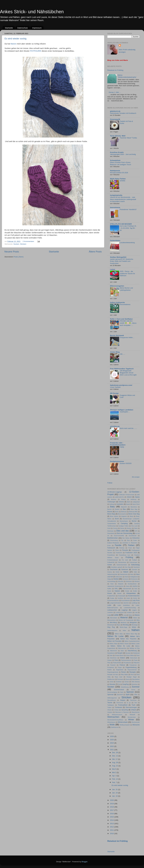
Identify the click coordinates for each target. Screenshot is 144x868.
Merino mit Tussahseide (126, 620)
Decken (129, 528)
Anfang (123, 499)
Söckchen (134, 684)
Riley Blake (124, 674)
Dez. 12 (115, 756)
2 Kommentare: (29, 241)
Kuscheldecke (125, 600)
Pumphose (111, 667)
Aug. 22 (115, 766)
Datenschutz (23, 28)
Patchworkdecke (126, 660)
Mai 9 (114, 769)
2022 (112, 746)
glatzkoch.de (115, 111)
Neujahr (120, 653)
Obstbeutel (136, 653)
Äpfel (129, 502)
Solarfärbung (125, 687)
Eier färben (126, 538)
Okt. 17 (115, 759)
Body (131, 516)
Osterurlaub (134, 658)
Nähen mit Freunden (114, 641)
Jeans (128, 586)
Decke (122, 528)
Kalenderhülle (127, 589)
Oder (111, 655)
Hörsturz (137, 581)
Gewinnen (125, 570)
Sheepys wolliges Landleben (122, 410)
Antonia (121, 502)
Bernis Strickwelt (117, 335)
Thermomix (120, 703)
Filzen (117, 550)
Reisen (124, 672)
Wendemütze (132, 717)
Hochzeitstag (111, 581)
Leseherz (110, 612)
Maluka (137, 615)
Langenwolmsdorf (115, 603)
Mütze (134, 627)
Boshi (117, 519)
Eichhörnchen (113, 538)
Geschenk (136, 567)
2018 (112, 807)
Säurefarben (136, 679)
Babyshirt (124, 507)
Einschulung (114, 540)
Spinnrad (110, 695)
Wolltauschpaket (125, 725)
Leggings (124, 610)
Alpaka (137, 497)
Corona (115, 528)
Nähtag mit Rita (135, 648)
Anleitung (133, 499)
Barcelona (134, 507)
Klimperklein (131, 593)
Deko (136, 528)
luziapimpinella (116, 195)
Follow (110, 483)
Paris (116, 660)
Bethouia (124, 512)
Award (128, 504)
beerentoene (115, 207)
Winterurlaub (123, 722)
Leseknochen (120, 612)
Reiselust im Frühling (115, 70)
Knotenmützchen (134, 596)
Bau (124, 509)
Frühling (129, 557)
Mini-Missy (113, 623)
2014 (112, 820)
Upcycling (125, 710)
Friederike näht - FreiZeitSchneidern (118, 444)
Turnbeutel (118, 707)
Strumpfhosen (112, 700)
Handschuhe (124, 574)
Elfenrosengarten (117, 286)
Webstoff (132, 715)
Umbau (116, 710)
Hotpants (121, 584)
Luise (116, 615)
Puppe (120, 667)
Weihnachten (113, 717)
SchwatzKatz (115, 160)
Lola (136, 612)
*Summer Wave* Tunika (128, 138)
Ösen (138, 655)
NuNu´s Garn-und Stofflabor (121, 319)
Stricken (23, 244)
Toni (136, 703)
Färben (131, 545)
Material (124, 617)
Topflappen (111, 705)
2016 (112, 814)
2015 (112, 817)
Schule (127, 682)
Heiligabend (134, 577)
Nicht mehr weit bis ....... (128, 428)
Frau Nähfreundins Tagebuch (122, 369)
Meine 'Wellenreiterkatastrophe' (127, 76)
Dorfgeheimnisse (117, 461)
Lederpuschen (112, 610)
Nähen (136, 630)
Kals (136, 589)
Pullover (122, 665)
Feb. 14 (115, 779)
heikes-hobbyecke (117, 302)
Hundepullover (132, 584)
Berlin (117, 512)
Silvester (112, 684)
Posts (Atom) (19, 257)
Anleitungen (111, 502)
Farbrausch (111, 548)
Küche (135, 598)
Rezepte (133, 672)
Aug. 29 (115, 762)
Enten (135, 540)
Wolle (112, 725)
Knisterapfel (122, 596)
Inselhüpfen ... (125, 412)
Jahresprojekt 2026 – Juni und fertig (123, 154)
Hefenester (119, 577)
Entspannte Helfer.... (127, 337)
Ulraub (109, 710)
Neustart (128, 653)
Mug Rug (111, 627)
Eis (122, 540)
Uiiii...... (122, 354)
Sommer (136, 687)
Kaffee (109, 589)
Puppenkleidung (131, 667)
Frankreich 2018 (131, 553)
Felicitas (122, 548)
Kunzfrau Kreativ (117, 152)
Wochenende (136, 722)
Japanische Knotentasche (115, 586)
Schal (111, 682)
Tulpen (109, 707)
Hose (112, 584)
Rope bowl (119, 677)
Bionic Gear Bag (134, 514)
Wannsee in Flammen (122, 712)
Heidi (126, 577)
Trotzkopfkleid (123, 705)
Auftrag (112, 504)
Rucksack (120, 679)
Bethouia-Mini (133, 512)
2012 (112, 827)
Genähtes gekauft (117, 567)
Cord (109, 528)
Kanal (109, 591)
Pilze (109, 663)
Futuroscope (133, 562)
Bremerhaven (124, 521)
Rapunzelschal (132, 670)
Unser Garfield (115, 387)
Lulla (125, 615)
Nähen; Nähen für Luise (120, 646)
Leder (109, 605)
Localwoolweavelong (127, 243)
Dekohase (110, 531)
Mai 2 (114, 772)
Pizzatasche (127, 663)
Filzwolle (125, 550)
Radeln (110, 670)
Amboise (114, 499)
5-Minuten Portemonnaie (127, 495)
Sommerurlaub (119, 690)
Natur (122, 651)
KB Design (114, 393)
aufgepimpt (136, 502)
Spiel (122, 692)
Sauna (128, 679)
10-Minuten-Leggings (115, 492)
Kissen (110, 593)
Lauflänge (134, 603)
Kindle (135, 591)
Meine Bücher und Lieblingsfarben (126, 289)
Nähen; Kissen (124, 644)
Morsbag (126, 625)
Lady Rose (136, 600)
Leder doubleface (124, 605)
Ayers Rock (136, 504)
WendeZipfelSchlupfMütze (115, 720)
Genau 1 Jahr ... (115, 92)
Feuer (130, 548)
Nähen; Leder (135, 644)
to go (129, 703)
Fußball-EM (111, 562)
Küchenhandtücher (113, 600)
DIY (136, 531)
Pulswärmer (133, 665)
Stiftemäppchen (112, 698)
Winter (131, 720)
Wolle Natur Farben (118, 179)
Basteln (117, 509)
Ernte (109, 545)
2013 (112, 824)
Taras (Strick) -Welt (118, 136)
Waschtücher (136, 712)
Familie (118, 545)
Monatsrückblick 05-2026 (119, 173)
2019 (112, 804)
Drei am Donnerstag (124, 533)
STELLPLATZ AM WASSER (121, 224)
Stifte (136, 695)
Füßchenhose (122, 562)
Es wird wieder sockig (15, 39)
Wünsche (136, 725)
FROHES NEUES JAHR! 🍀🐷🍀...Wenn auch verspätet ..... (128, 323)
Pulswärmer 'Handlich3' (128, 209)
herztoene (125, 579)
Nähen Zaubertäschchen (132, 641)
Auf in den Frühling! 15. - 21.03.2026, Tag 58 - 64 (128, 228)
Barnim (110, 509)
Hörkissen (129, 581)
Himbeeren (134, 579)
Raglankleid (120, 670)
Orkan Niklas (130, 655)
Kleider (119, 593)
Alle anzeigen (136, 477)
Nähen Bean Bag (131, 634)
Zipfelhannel (115, 727)
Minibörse (124, 623)
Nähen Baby (119, 634)
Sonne (133, 690)
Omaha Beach (119, 655)
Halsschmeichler (112, 574)
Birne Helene (114, 516)
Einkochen (136, 538)
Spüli (128, 694)
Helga (109, 579)
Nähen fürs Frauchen (128, 639)
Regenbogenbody (113, 672)
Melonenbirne (111, 620)
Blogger (85, 862)
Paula (136, 660)
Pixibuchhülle (117, 663)
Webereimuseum (117, 715)
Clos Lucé (134, 526)
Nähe (124, 630)
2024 (112, 743)
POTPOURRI (36, 51)
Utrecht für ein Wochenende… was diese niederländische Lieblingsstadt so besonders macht (123, 199)
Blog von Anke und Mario (118, 60)
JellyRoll (135, 586)
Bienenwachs (122, 514)
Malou (130, 615)
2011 (112, 830)
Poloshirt (113, 665)
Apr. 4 (115, 776)
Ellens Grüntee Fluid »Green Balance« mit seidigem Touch (121, 163)
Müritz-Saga (124, 627)
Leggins (134, 610)
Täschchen (133, 700)
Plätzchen (137, 663)
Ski (119, 684)
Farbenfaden (115, 240)
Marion (13, 44)
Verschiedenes (125, 304)
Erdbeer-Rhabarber (113, 543)
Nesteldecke (111, 653)
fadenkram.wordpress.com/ (121, 385)
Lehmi (113, 269)
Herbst (116, 579)
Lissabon (129, 612)
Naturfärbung (132, 651)
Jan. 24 (115, 793)
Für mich (125, 560)
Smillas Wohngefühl (118, 257)
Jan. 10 (115, 796)
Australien (120, 504)
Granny (110, 572)
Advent (129, 497)
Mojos (118, 625)
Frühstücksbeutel (113, 560)
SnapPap (126, 684)
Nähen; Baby (113, 644)
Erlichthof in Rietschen (130, 543)
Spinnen (130, 692)
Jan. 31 (115, 789)
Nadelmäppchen (112, 630)
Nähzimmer (113, 651)
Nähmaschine (122, 648)
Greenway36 (115, 119)
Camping (124, 523)
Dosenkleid (111, 533)
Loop (109, 615)
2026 (112, 736)
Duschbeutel (133, 536)
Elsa (128, 540)
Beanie (110, 512)
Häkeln (126, 572)
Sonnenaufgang (112, 692)
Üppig (122, 447)
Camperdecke (112, 523)
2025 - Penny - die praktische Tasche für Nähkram (127, 273)
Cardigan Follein (124, 526)
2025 (112, 740)
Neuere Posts (12, 252)
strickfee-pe (115, 426)
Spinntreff (120, 695)
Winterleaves (111, 722)
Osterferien (113, 658)
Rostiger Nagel (132, 677)
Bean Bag (134, 509)
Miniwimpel (111, 625)
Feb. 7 (115, 782)
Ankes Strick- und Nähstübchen (32, 12)
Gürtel (117, 572)
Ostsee (110, 660)
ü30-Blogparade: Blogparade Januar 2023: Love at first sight (128, 373)
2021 (112, 750)
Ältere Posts (95, 252)
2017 (112, 810)
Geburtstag (135, 565)
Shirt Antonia (136, 682)
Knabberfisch (111, 596)
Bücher (134, 521)
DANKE (123, 181)
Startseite (9, 28)
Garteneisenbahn (122, 565)
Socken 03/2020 (126, 463)
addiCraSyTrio (120, 497)
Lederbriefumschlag (130, 608)
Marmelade (114, 618)
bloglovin (124, 516)
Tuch (134, 705)
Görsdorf (134, 570)
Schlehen (119, 682)
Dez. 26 (115, 753)
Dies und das (123, 531)
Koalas (112, 598)
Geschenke (114, 570)
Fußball (134, 560)
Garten (110, 565)
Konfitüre (120, 598)
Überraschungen (131, 707)
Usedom (110, 712)
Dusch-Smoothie (119, 536)
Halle (135, 572)
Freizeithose (111, 555)
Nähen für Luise (115, 636)
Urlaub (133, 710)
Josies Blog (115, 352)
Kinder (127, 591)
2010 (112, 833)
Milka (138, 620)
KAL (116, 589)
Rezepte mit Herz (113, 674)
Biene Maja (111, 514)
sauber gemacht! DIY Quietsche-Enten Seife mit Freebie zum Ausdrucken (122, 261)
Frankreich (119, 553)
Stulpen (123, 700)
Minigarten (133, 623)
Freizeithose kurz (124, 555)
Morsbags (134, 625)
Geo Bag (128, 567)
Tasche (110, 703)
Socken (16, 244)
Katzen (117, 591)
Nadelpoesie (115, 171)
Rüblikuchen (111, 679)
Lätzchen (126, 603)
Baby (112, 507)
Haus (132, 574)
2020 (112, 800)
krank (128, 598)
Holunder (121, 581)
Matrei (135, 618)
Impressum (37, 28)
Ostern (123, 658)
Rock (132, 674)
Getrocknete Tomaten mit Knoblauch (123, 113)
